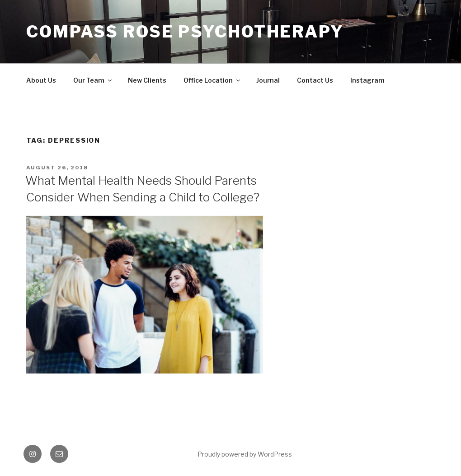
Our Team (93, 80)
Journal (268, 80)
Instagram (367, 80)
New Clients (147, 80)
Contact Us (315, 80)
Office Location (212, 80)
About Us (41, 80)
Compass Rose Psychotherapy (185, 32)
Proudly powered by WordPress (245, 454)
